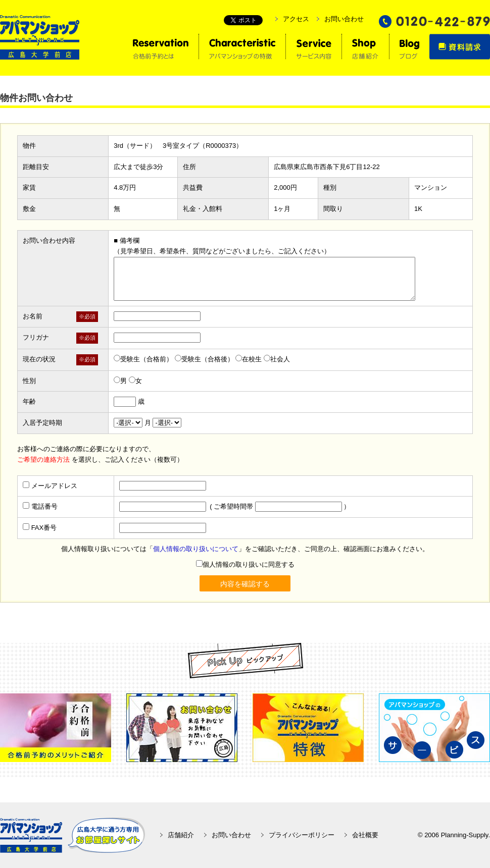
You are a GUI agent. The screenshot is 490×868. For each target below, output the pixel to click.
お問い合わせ (344, 19)
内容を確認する (245, 584)
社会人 (277, 359)
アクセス (296, 19)
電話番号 (44, 506)
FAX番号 (44, 528)
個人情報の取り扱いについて (196, 549)
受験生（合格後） (204, 359)
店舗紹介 (181, 835)
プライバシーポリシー (302, 835)
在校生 (249, 359)
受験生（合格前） (143, 359)
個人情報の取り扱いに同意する (245, 564)
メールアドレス (54, 486)
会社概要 (365, 835)
